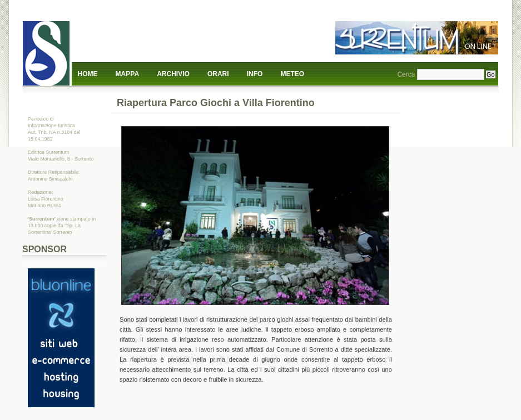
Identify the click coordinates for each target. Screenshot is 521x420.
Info (255, 74)
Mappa (127, 74)
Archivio (173, 74)
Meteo (293, 74)
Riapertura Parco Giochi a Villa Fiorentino (216, 103)
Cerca (406, 74)
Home (88, 74)
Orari (218, 74)
